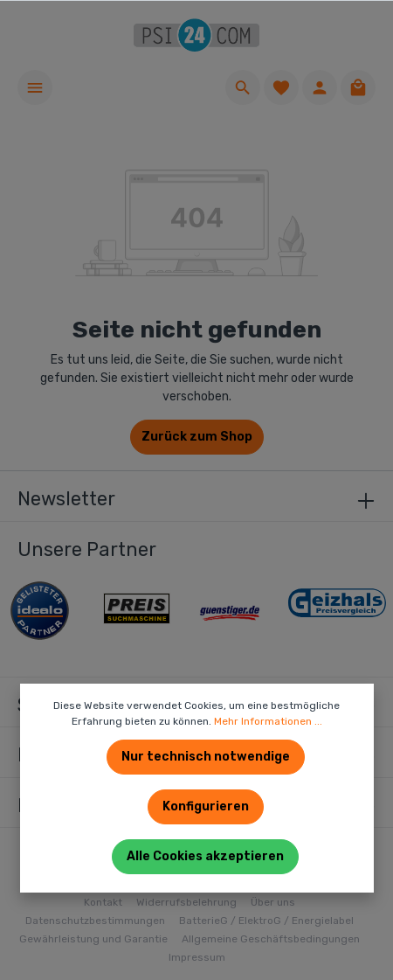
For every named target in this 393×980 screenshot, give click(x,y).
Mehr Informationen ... (268, 721)
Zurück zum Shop (197, 437)
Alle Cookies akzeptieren (205, 856)
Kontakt (103, 902)
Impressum (197, 957)
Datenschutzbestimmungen (95, 921)
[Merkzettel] (281, 87)
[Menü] (35, 87)
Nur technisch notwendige (206, 757)
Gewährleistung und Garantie (93, 939)
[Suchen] (243, 87)
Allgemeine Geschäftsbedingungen (271, 939)
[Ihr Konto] (320, 87)
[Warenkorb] (358, 87)
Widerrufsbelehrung (186, 902)
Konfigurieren (206, 806)
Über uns (273, 902)
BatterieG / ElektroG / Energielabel (266, 921)
